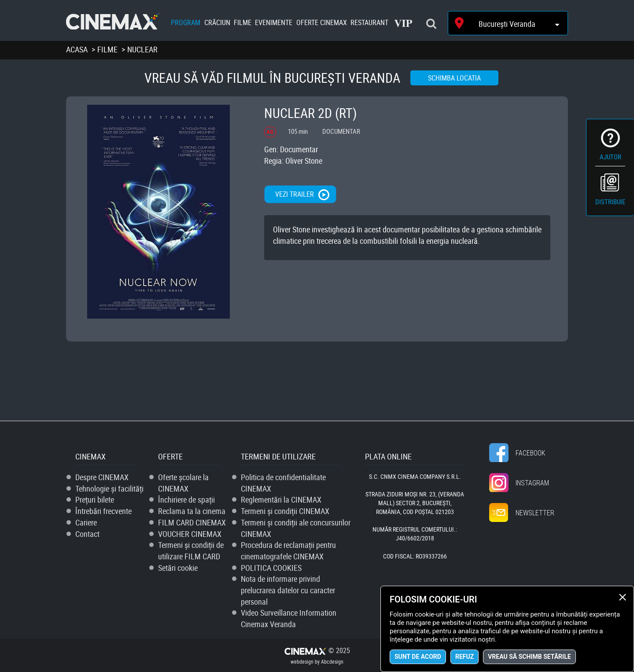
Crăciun (217, 22)
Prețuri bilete (95, 499)
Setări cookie (178, 568)
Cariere (86, 522)
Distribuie (610, 202)
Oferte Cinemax (322, 22)
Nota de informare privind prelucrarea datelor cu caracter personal (288, 590)
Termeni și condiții (285, 511)
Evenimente (274, 22)
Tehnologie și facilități (109, 488)
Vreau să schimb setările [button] (529, 657)
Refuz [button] (464, 657)
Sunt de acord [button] (418, 657)
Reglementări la (281, 499)
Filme (243, 22)
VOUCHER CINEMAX (190, 534)
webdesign (302, 661)
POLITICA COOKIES (271, 568)
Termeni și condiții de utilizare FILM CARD (191, 551)
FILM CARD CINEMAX (192, 522)
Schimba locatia (454, 78)
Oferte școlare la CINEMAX (183, 483)
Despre (102, 477)
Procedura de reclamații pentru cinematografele (288, 551)
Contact (87, 534)
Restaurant (369, 22)
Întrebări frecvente (103, 511)
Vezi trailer (295, 194)
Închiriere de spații (186, 499)
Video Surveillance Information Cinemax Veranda (289, 618)
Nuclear (142, 49)
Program (186, 22)
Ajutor (610, 157)
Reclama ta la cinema (192, 511)
